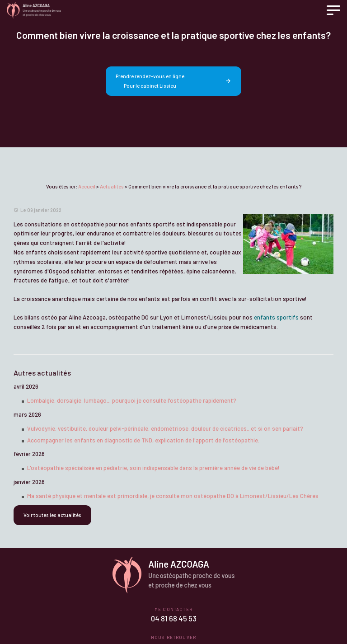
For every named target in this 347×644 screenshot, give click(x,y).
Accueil (87, 186)
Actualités (112, 186)
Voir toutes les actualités (52, 515)
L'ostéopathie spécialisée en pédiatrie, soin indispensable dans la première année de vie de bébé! (153, 468)
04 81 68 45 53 (174, 618)
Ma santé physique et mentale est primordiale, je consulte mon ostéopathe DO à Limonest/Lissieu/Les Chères (173, 496)
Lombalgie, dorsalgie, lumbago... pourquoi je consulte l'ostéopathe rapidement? (132, 400)
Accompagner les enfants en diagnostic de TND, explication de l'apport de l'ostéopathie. (143, 440)
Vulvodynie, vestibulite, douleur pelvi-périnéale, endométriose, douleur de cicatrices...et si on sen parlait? (165, 428)
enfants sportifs (276, 317)
